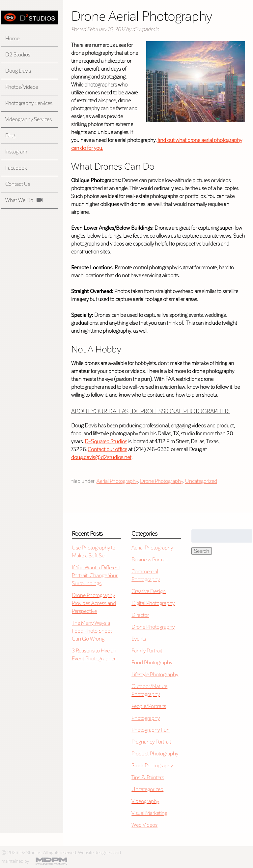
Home (12, 38)
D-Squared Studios (106, 441)
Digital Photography (153, 603)
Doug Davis (18, 71)
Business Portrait (150, 560)
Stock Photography (152, 766)
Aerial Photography (117, 481)
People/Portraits (149, 706)
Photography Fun (151, 730)
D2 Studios (18, 55)
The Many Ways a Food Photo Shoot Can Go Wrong (92, 631)
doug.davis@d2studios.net (101, 457)
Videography (145, 801)
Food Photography (152, 663)
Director (140, 615)
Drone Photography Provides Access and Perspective (94, 603)
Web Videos (144, 825)
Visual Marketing (149, 813)
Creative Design (149, 591)
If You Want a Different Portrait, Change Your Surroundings (96, 575)
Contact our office (107, 449)
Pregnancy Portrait (151, 742)
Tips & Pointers (148, 777)
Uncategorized (201, 481)
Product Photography (155, 754)
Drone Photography (162, 481)
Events (139, 639)
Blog (10, 135)
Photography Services (29, 103)
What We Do (19, 200)
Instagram (16, 152)
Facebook (16, 168)
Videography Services (28, 119)
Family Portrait (147, 651)
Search (202, 551)
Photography (146, 718)
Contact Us (18, 184)
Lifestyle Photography (155, 674)
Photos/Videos (22, 87)
